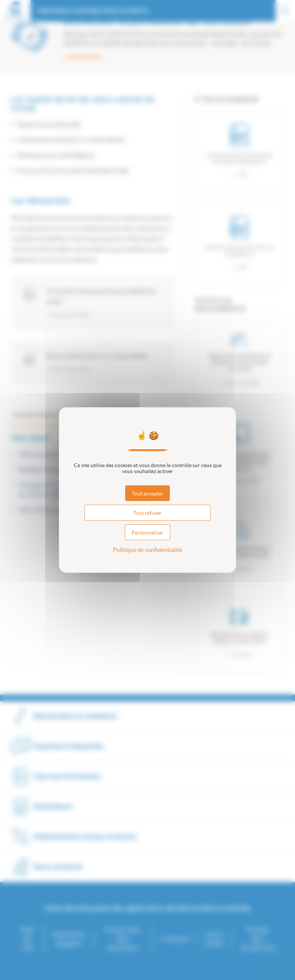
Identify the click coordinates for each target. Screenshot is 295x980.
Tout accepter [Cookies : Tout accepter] (148, 494)
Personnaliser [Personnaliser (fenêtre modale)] (147, 533)
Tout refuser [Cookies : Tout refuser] (147, 513)
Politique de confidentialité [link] (147, 550)
